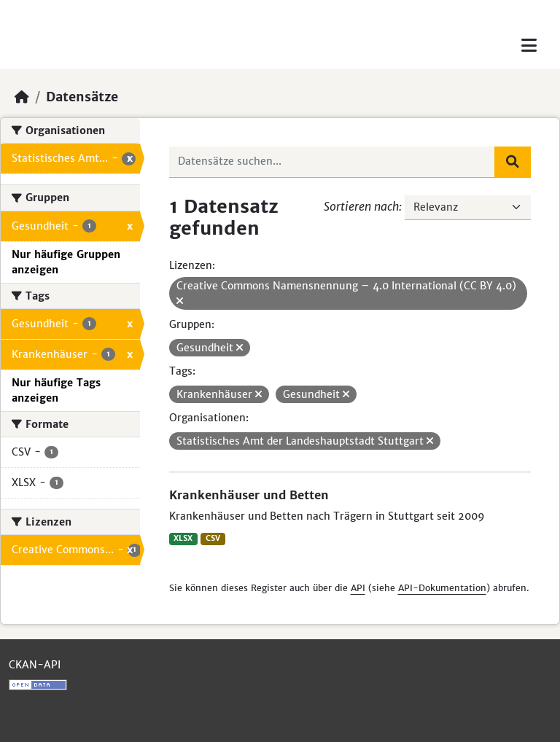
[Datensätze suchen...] (332, 162)
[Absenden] (513, 162)
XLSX (183, 538)
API (358, 588)
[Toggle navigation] (529, 46)
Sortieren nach (361, 206)
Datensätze (82, 97)
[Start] (22, 97)
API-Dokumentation (442, 588)
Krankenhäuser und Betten (249, 495)
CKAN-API (35, 665)
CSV (213, 538)
